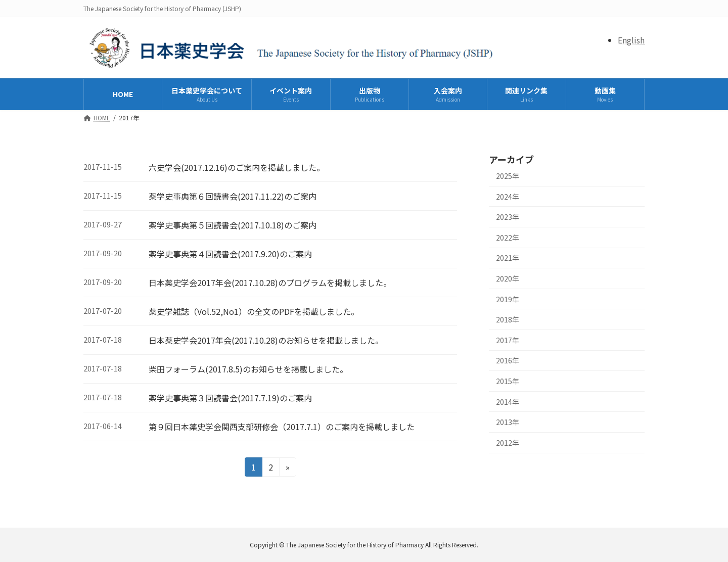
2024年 (508, 197)
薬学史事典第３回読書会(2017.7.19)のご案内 (230, 398)
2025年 (508, 176)
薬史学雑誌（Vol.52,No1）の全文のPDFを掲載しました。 (254, 311)
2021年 (508, 258)
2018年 (508, 319)
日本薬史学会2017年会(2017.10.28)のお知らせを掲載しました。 (266, 340)
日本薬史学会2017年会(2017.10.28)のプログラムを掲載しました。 (270, 283)
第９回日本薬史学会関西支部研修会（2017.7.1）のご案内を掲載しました (282, 427)
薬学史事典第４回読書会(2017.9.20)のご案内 (230, 254)
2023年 (508, 217)
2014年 (508, 401)
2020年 (508, 278)
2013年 (508, 422)
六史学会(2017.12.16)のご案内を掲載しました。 (237, 167)
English (631, 40)
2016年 (508, 360)
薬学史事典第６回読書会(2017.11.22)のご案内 (233, 196)
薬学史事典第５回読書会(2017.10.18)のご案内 (233, 225)
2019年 (508, 299)
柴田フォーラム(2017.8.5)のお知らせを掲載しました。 (248, 369)
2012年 (508, 443)
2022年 (508, 238)
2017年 (508, 340)
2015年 (508, 381)
